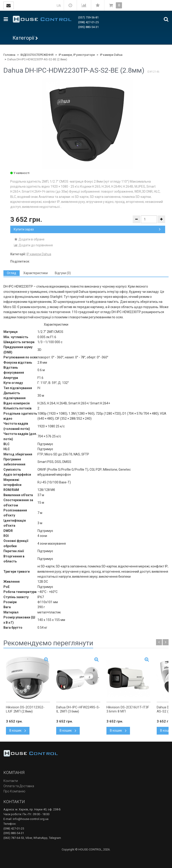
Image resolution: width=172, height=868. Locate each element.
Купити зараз (87, 229)
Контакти (11, 781)
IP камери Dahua (111, 55)
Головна (9, 55)
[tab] (12, 273)
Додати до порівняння (33, 245)
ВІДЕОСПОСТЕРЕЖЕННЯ (37, 55)
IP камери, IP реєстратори (77, 55)
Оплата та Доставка (19, 786)
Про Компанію (14, 791)
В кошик (18, 730)
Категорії (23, 38)
